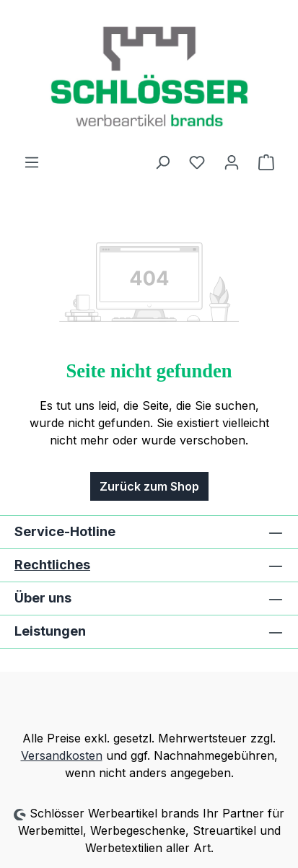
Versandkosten (62, 755)
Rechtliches (52, 565)
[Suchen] (162, 162)
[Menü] (32, 162)
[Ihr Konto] (232, 162)
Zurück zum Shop (149, 486)
